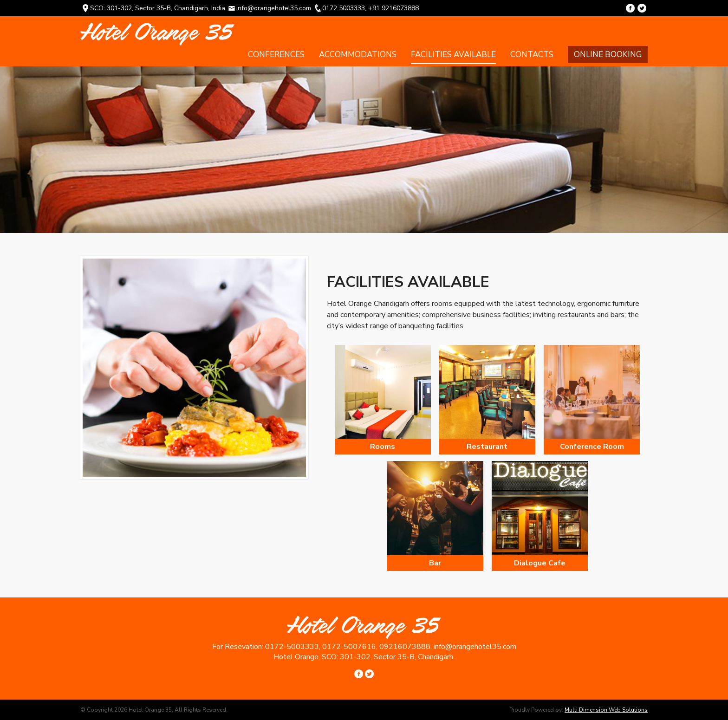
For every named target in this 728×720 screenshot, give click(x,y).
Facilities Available (453, 55)
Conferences (276, 55)
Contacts (532, 55)
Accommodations (358, 55)
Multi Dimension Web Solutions (606, 710)
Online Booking (608, 55)
